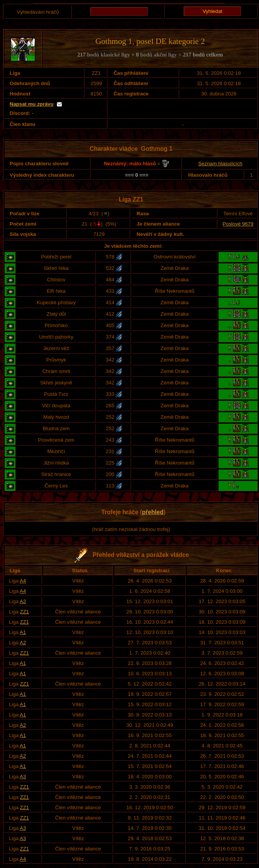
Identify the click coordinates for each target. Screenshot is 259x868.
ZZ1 (24, 612)
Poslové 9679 (238, 224)
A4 (23, 581)
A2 (23, 601)
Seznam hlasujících (220, 164)
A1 (23, 632)
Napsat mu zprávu (32, 104)
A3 (23, 777)
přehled (153, 512)
